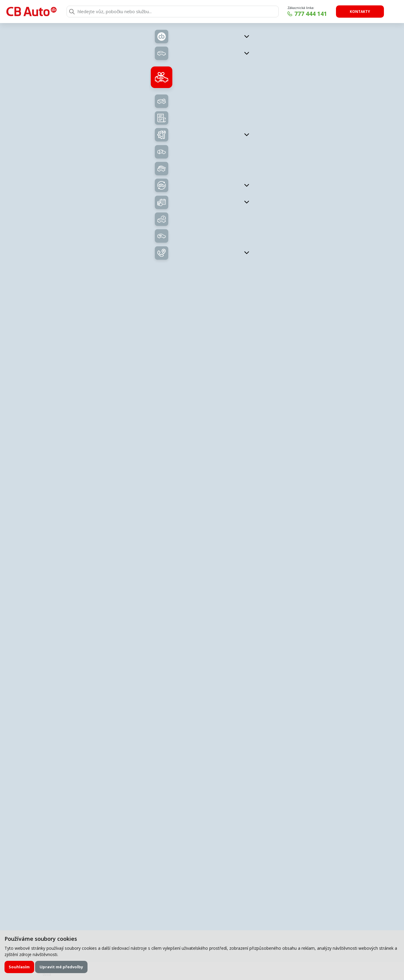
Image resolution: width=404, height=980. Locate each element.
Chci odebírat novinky (347, 897)
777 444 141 (311, 14)
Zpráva (128, 727)
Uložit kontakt (332, 451)
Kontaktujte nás (328, 270)
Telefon (230, 704)
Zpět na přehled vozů (90, 40)
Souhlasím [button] (19, 967)
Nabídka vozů (160, 202)
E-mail (127, 704)
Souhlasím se (167, 801)
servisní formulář (199, 671)
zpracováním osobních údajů (180, 801)
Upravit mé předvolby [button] (61, 967)
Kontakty (360, 12)
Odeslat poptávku (275, 801)
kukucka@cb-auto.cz (332, 528)
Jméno (128, 681)
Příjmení (231, 681)
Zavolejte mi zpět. (166, 636)
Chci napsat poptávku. (270, 636)
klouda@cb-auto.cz (332, 442)
